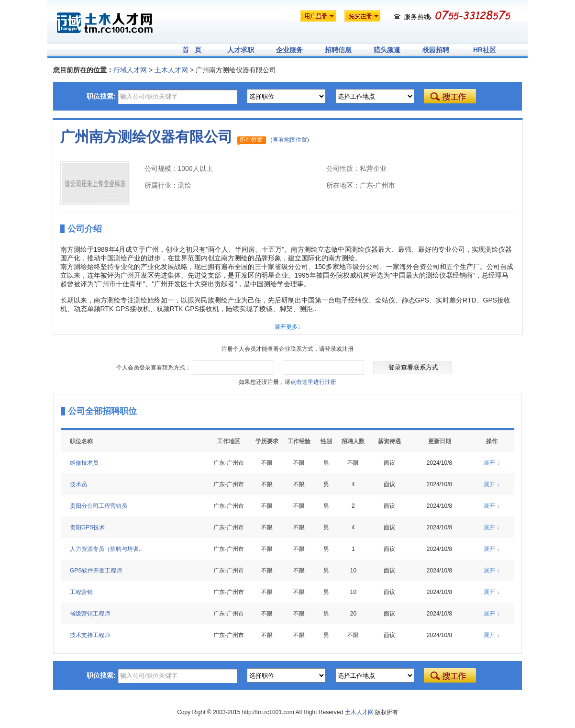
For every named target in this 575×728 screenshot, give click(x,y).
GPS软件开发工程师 (96, 571)
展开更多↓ (287, 327)
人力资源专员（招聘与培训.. (106, 549)
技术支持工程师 (90, 635)
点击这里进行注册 (313, 382)
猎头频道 (387, 50)
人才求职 (241, 50)
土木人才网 (171, 70)
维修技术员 (84, 463)
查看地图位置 (290, 140)
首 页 (192, 50)
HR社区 (485, 50)
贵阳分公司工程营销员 (99, 506)
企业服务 (289, 50)
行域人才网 (130, 70)
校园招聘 (436, 50)
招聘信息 (338, 50)
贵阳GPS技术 (87, 527)
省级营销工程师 (90, 614)
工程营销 (81, 592)
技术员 (78, 484)
